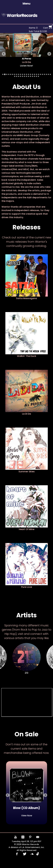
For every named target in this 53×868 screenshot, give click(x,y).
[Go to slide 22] (44, 74)
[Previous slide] (4, 54)
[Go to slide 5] (11, 74)
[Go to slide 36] (34, 76)
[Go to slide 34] (31, 76)
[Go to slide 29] (21, 76)
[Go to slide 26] (15, 76)
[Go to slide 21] (42, 74)
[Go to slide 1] (3, 74)
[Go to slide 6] (13, 74)
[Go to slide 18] (36, 74)
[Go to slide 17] (34, 74)
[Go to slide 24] (48, 74)
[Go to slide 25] (50, 74)
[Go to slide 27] (17, 76)
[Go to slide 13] (27, 74)
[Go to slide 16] (33, 74)
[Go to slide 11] (23, 74)
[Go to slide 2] (5, 74)
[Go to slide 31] (25, 76)
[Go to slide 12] (25, 74)
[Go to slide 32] (27, 76)
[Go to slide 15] (31, 74)
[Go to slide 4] (9, 74)
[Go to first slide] (45, 795)
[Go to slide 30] (23, 76)
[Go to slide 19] (38, 74)
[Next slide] (49, 54)
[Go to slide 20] (40, 74)
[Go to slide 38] (38, 76)
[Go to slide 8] (17, 74)
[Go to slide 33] (29, 76)
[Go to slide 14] (29, 74)
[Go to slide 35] (33, 76)
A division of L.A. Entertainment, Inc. (26, 847)
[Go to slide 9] (19, 74)
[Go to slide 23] (46, 74)
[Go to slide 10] (21, 74)
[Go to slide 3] (7, 74)
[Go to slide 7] (15, 74)
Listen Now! (26, 66)
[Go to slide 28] (19, 76)
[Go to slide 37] (36, 76)
